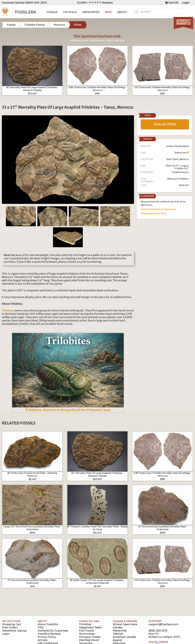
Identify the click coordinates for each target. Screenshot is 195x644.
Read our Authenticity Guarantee (158, 209)
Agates (117, 640)
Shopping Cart (12, 624)
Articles (43, 640)
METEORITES (91, 12)
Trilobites (85, 624)
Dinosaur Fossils (90, 637)
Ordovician (182, 153)
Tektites (118, 634)
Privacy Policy (47, 637)
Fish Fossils (87, 631)
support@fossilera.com (163, 624)
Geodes (118, 627)
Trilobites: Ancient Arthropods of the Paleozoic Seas (68, 410)
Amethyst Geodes (124, 637)
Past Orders (10, 627)
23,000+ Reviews (95, 3)
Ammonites (87, 634)
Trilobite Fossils (180, 172)
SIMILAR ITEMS (165, 124)
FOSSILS (52, 12)
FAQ (40, 627)
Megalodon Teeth (90, 627)
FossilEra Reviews (49, 634)
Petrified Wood (89, 640)
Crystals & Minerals (125, 621)
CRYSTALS (70, 12)
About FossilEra (48, 624)
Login (186, 3)
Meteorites (120, 631)
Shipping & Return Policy (154, 213)
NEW (108, 12)
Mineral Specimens (125, 624)
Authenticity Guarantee (53, 631)
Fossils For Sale (89, 621)
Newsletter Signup (14, 631)
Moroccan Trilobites (178, 179)
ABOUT (122, 12)
